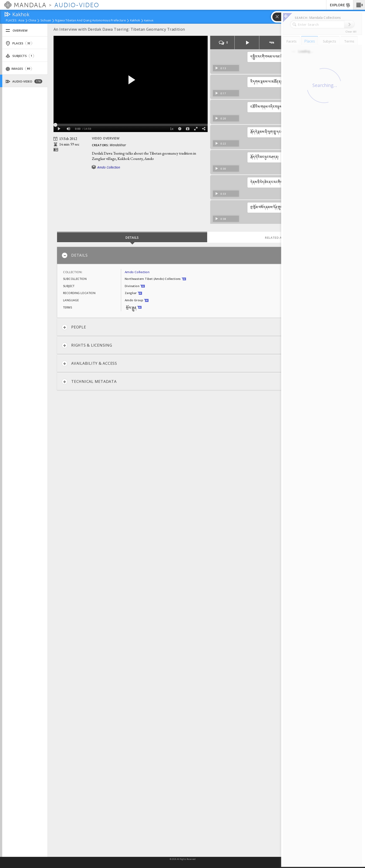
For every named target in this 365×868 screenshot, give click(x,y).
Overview (17, 31)
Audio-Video (24, 81)
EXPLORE (340, 5)
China (32, 21)
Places (19, 43)
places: (12, 21)
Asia (21, 21)
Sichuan (46, 21)
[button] (359, 5)
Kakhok (135, 21)
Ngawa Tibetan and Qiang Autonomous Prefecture (90, 21)
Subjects (20, 56)
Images (19, 69)
